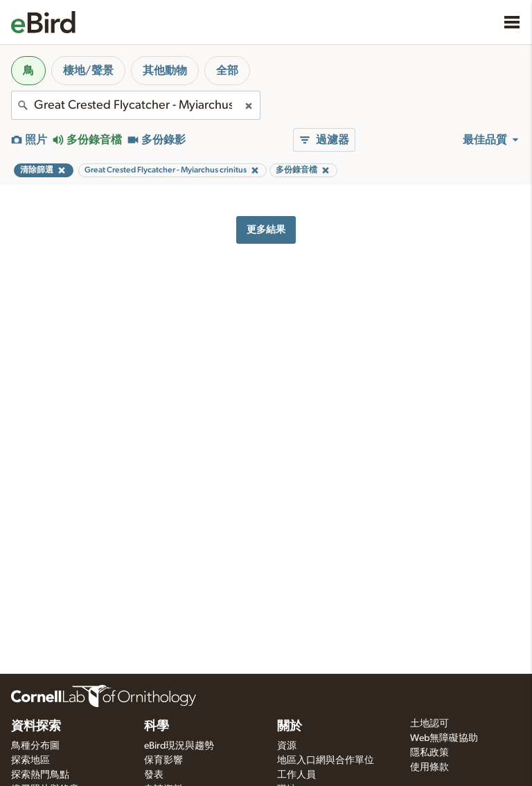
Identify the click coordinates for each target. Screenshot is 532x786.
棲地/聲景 (88, 71)
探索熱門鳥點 (40, 775)
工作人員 (296, 775)
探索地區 (30, 760)
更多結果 (266, 230)
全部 (227, 71)
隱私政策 (429, 753)
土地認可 (429, 724)
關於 (290, 726)
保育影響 (163, 760)
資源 (287, 746)
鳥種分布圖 (35, 746)
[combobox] (136, 105)
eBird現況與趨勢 (179, 746)
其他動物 (165, 71)
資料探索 (36, 726)
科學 (157, 726)
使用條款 (429, 767)
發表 (154, 775)
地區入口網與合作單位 (326, 760)
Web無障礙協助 (444, 738)
